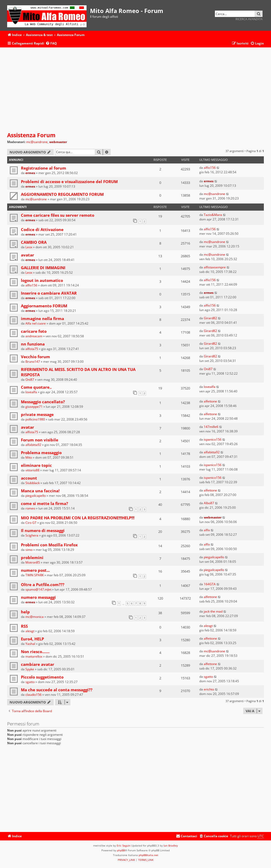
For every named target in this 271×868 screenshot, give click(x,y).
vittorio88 (32, 470)
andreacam (34, 336)
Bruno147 (33, 362)
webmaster (58, 142)
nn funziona (33, 344)
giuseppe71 (34, 407)
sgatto (30, 682)
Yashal (30, 644)
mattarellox (34, 656)
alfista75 (32, 349)
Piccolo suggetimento (42, 677)
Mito (29, 457)
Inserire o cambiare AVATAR (49, 293)
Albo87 (209, 503)
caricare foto (34, 331)
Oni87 (30, 380)
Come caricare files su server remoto (58, 215)
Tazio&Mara (213, 215)
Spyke (30, 669)
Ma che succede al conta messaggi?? (57, 690)
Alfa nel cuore (36, 323)
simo (29, 550)
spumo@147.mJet (38, 589)
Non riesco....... (35, 652)
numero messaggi (38, 597)
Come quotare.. (36, 387)
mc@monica (35, 617)
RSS (24, 626)
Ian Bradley (171, 845)
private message (37, 414)
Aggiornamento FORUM (44, 306)
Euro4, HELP (32, 639)
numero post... (35, 570)
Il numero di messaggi (43, 530)
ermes (30, 173)
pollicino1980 (35, 419)
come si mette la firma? (44, 503)
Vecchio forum (35, 357)
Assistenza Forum (31, 135)
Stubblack (33, 483)
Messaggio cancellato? (43, 402)
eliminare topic (36, 465)
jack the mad (213, 611)
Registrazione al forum (44, 168)
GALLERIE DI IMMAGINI (43, 268)
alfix (207, 530)
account (29, 478)
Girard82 (210, 318)
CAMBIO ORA (34, 242)
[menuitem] (51, 44)
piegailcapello (36, 496)
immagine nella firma (42, 318)
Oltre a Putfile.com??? (43, 584)
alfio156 (210, 168)
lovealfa (31, 392)
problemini (32, 557)
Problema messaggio (41, 453)
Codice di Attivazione (42, 229)
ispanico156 (213, 439)
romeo (30, 508)
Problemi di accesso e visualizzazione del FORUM (69, 181)
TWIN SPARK (35, 575)
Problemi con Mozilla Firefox (49, 545)
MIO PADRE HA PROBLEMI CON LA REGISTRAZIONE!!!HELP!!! (78, 518)
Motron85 (33, 562)
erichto (209, 689)
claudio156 (33, 695)
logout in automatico (42, 280)
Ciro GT (31, 523)
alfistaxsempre (215, 267)
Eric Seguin (124, 845)
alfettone (210, 401)
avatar (28, 255)
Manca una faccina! (40, 491)
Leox (29, 247)
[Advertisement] (135, 90)
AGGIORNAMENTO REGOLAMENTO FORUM (62, 194)
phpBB (121, 850)
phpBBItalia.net (148, 855)
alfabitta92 (33, 445)
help (25, 612)
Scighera (32, 535)
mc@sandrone (37, 142)
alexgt (30, 631)
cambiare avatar (38, 664)
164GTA (210, 584)
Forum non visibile (40, 440)
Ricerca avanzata (249, 19)
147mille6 (211, 427)
